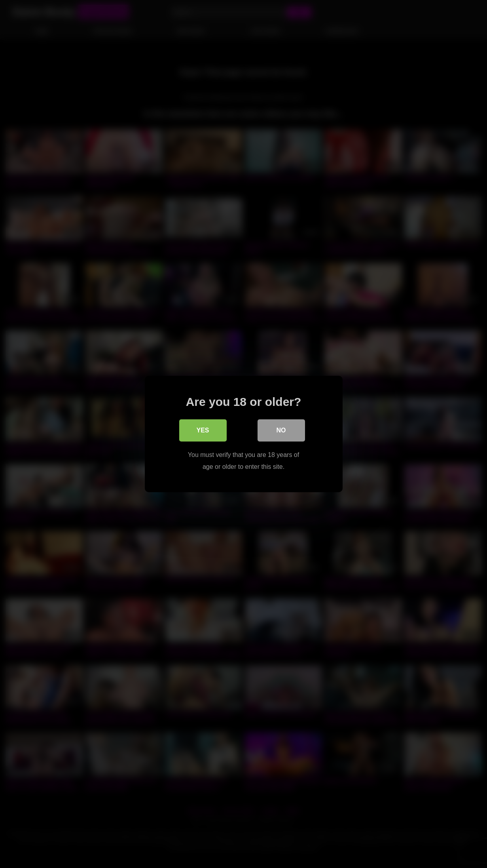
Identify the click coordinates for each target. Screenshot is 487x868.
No (281, 430)
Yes (203, 430)
